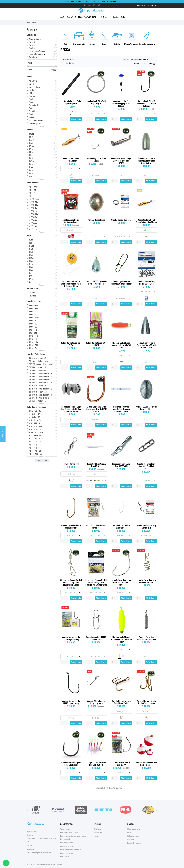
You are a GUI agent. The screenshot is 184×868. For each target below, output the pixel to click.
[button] (3, 434)
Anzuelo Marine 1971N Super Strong (121, 527)
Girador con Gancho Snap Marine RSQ (146, 527)
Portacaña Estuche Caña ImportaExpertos (71, 102)
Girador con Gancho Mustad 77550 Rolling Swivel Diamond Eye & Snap (71, 582)
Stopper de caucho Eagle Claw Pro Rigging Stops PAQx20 (121, 104)
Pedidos (130, 832)
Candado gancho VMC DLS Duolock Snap (96, 638)
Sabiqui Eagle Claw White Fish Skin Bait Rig (96, 764)
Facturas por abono (133, 836)
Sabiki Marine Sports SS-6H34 (71, 344)
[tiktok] (99, 5)
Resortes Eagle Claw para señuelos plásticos (146, 581)
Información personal (134, 829)
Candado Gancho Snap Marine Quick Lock (146, 283)
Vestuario (71, 17)
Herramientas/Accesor (147, 44)
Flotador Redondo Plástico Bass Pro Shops (146, 764)
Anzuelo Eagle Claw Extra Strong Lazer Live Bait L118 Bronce (96, 409)
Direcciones (131, 839)
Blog (123, 17)
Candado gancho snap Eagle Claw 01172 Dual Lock (121, 283)
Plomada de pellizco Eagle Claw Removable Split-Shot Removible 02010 (71, 409)
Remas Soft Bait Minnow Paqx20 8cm (96, 465)
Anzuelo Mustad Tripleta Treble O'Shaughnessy (146, 702)
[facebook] (85, 5)
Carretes (92, 44)
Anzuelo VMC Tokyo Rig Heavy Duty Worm (96, 702)
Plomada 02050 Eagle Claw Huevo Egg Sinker (146, 408)
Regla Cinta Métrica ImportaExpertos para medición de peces (121, 409)
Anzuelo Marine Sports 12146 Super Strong (71, 702)
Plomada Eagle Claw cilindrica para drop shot (146, 638)
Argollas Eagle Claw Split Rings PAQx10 (96, 102)
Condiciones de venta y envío (69, 832)
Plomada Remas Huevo (96, 220)
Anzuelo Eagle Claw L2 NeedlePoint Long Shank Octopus (146, 104)
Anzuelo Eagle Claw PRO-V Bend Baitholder (71, 527)
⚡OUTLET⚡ (104, 17)
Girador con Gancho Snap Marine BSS (96, 527)
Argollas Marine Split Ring (121, 220)
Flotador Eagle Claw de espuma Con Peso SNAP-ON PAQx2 (121, 639)
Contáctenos (98, 829)
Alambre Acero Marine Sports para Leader (71, 221)
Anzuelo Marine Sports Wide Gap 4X (121, 764)
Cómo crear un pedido (67, 846)
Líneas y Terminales (131, 44)
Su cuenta (131, 824)
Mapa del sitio (98, 832)
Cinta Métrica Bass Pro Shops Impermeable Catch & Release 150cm (71, 284)
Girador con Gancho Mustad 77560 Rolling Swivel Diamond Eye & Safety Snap (96, 582)
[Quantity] (64, 119)
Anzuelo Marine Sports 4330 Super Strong (71, 638)
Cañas (66, 44)
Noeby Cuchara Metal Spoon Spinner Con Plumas (146, 221)
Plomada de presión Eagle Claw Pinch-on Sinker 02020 (121, 161)
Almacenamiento (79, 44)
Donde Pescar (65, 857)
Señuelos (117, 44)
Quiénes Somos (65, 829)
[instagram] (94, 5)
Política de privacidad (67, 843)
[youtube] (90, 5)
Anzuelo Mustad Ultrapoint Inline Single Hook (71, 764)
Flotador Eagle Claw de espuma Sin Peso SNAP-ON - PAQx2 (121, 345)
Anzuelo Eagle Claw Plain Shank (96, 160)
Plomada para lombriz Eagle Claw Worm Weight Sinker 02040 (146, 345)
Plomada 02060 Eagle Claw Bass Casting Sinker (96, 283)
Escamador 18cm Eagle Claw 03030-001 (121, 465)
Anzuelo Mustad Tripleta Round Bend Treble (121, 702)
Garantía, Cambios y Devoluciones (71, 850)
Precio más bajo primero (138, 59)
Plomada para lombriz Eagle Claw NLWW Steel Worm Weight (146, 161)
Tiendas (96, 836)
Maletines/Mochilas (87, 17)
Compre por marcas (66, 853)
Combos (105, 44)
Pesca (62, 17)
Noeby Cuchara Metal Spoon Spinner (71, 160)
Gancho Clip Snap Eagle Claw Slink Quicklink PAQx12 (146, 466)
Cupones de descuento (134, 843)
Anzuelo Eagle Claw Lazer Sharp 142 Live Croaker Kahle (121, 582)
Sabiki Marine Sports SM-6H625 (96, 344)
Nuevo (115, 17)
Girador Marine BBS (71, 464)
